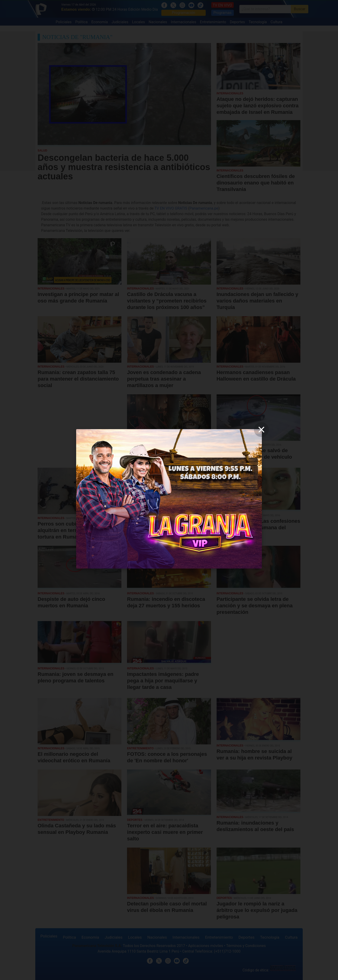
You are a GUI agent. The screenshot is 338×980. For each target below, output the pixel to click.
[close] (261, 430)
